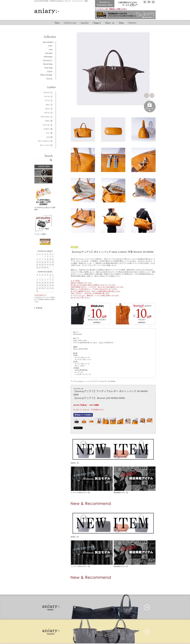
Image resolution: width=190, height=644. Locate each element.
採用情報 (39, 308)
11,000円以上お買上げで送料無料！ (45, 207)
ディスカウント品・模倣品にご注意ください (111, 9)
